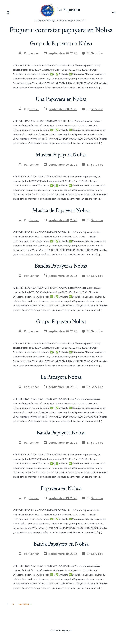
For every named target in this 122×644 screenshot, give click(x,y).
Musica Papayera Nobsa (61, 155)
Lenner (34, 53)
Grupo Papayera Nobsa (61, 321)
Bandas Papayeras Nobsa (61, 266)
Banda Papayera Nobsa (61, 433)
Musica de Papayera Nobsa (61, 210)
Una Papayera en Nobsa (61, 99)
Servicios (97, 53)
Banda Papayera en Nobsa (61, 544)
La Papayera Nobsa (61, 377)
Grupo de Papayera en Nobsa (61, 43)
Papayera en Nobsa (61, 488)
